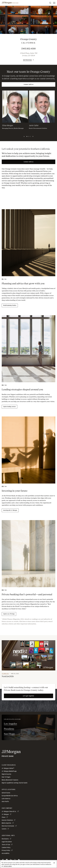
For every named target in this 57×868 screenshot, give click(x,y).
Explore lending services (9, 407)
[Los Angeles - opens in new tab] (28, 724)
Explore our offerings (9, 614)
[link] (28, 655)
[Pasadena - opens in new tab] (28, 729)
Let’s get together (28, 696)
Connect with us (28, 162)
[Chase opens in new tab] (5, 817)
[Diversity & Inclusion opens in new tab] (9, 826)
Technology (5, 674)
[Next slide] (33, 136)
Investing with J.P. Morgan (10, 510)
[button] (28, 59)
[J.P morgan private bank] (10, 3)
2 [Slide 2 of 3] (28, 136)
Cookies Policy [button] (6, 848)
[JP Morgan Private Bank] (11, 754)
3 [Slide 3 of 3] (30, 136)
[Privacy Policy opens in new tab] (7, 850)
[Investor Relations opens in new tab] (9, 820)
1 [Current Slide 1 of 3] (27, 136)
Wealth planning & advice (10, 305)
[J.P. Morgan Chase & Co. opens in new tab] (11, 811)
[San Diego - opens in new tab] (28, 734)
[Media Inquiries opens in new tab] (8, 823)
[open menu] (54, 3)
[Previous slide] (24, 136)
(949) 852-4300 (36, 48)
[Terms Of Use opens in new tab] (7, 845)
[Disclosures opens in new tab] (7, 839)
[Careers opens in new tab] (6, 829)
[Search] (50, 3)
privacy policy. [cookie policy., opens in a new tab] (8, 866)
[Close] (54, 863)
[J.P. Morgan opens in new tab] (7, 814)
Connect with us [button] (28, 84)
